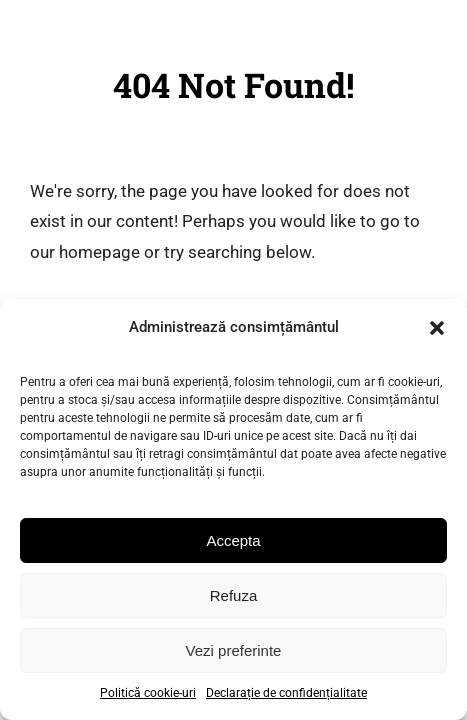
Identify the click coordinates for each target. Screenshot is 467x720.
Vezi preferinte (234, 650)
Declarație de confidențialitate (286, 693)
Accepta (233, 540)
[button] (437, 328)
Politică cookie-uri (148, 693)
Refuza (234, 595)
